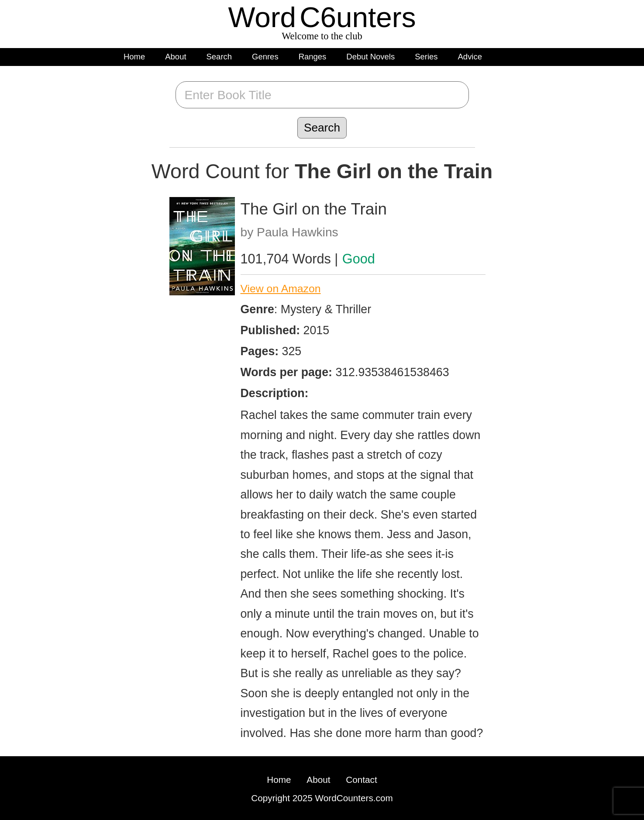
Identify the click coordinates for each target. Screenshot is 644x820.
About (176, 57)
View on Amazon (281, 289)
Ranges (313, 57)
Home (134, 57)
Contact (361, 780)
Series (426, 57)
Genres (265, 57)
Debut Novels (370, 57)
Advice (470, 57)
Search (219, 57)
